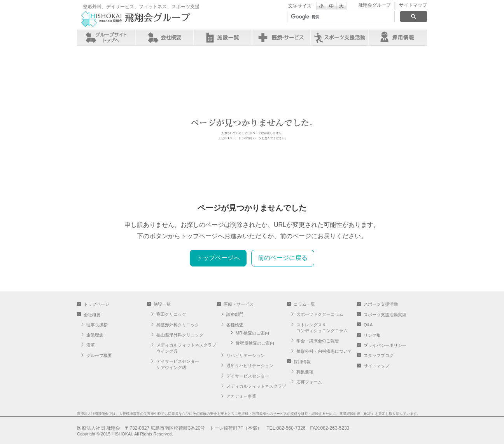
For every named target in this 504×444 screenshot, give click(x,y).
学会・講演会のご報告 (318, 341)
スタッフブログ (379, 355)
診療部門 (235, 314)
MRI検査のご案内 (252, 333)
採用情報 (398, 37)
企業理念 (95, 335)
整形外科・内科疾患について (324, 351)
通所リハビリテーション (250, 366)
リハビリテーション (246, 355)
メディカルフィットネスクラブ (256, 386)
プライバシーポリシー (385, 345)
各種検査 (235, 325)
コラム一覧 (304, 304)
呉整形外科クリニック (178, 325)
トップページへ (218, 258)
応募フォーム (309, 382)
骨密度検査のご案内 (255, 343)
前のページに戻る (283, 258)
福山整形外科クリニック (180, 335)
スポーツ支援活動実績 (385, 315)
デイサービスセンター (248, 376)
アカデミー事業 (241, 396)
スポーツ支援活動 (381, 304)
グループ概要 (99, 355)
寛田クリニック (171, 314)
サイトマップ (413, 5)
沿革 (91, 345)
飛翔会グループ (374, 5)
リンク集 (372, 335)
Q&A (368, 325)
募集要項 (305, 372)
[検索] (340, 17)
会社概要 (164, 37)
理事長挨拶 (97, 325)
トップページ (96, 304)
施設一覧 (223, 37)
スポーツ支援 (339, 37)
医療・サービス (281, 37)
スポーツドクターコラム (320, 314)
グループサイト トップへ (106, 37)
